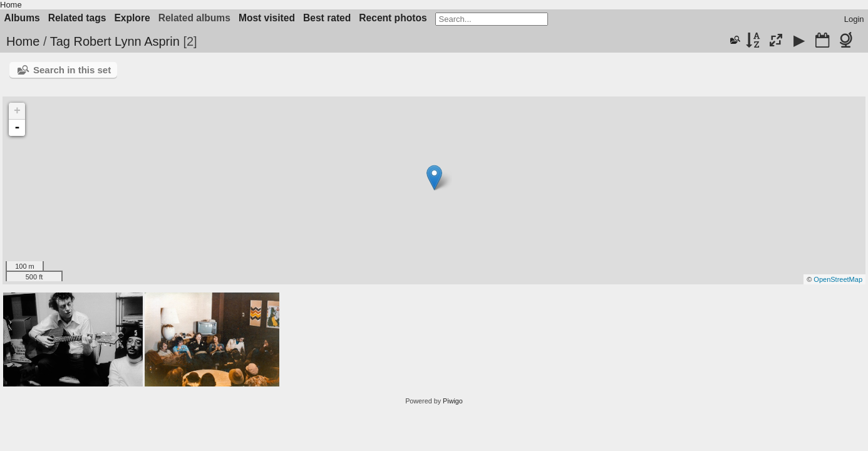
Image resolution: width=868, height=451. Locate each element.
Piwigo (453, 401)
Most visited (267, 18)
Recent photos (393, 18)
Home (11, 5)
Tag (60, 41)
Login (854, 19)
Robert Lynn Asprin (126, 41)
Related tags (77, 18)
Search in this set (72, 70)
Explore (132, 18)
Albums (22, 18)
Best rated (327, 18)
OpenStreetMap (838, 279)
